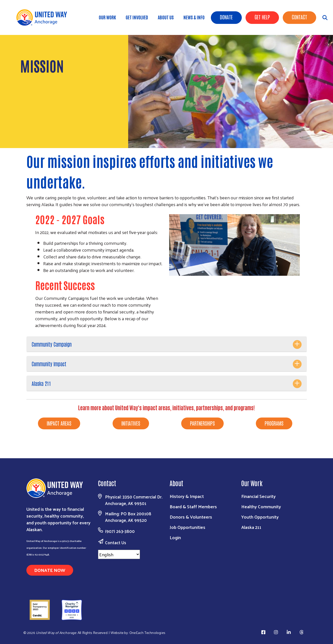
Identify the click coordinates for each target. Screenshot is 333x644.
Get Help (262, 17)
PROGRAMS (274, 423)
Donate (226, 17)
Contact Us (116, 542)
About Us (166, 17)
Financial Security (258, 496)
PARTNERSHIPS (202, 423)
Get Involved (137, 17)
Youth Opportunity (260, 517)
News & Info (194, 17)
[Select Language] (119, 554)
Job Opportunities (187, 527)
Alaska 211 (41, 383)
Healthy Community (261, 506)
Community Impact (49, 364)
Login (175, 537)
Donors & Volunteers (191, 517)
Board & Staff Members (193, 506)
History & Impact (187, 496)
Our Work (107, 17)
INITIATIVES (131, 423)
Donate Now (50, 570)
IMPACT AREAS (59, 423)
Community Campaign (52, 344)
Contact (299, 17)
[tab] (167, 344)
